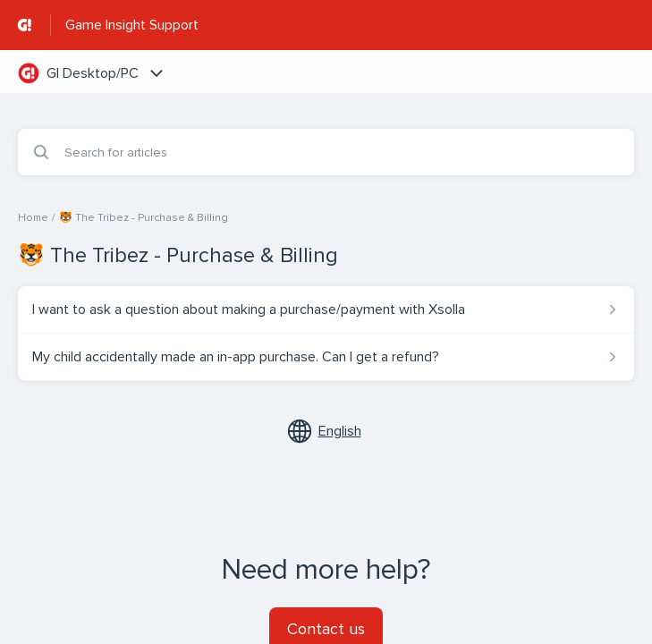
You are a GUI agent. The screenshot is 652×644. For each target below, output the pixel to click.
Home (33, 218)
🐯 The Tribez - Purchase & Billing (144, 218)
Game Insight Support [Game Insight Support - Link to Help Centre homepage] (132, 25)
